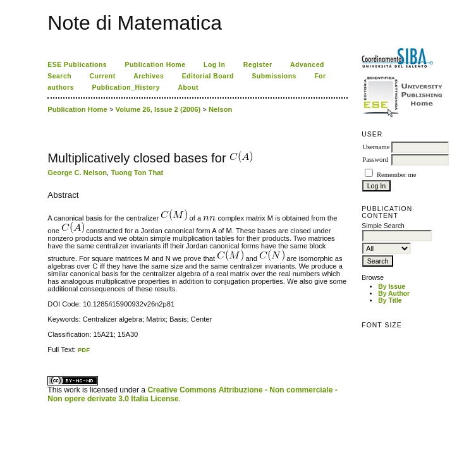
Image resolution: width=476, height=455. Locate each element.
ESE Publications (77, 65)
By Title (390, 300)
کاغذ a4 (48, 354)
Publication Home (156, 65)
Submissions (274, 76)
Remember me (396, 175)
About (188, 88)
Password (375, 160)
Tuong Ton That (137, 173)
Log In (214, 65)
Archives (149, 76)
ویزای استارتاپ (51, 354)
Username (376, 147)
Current (103, 76)
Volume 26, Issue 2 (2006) (158, 109)
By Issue (392, 287)
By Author (394, 294)
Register (258, 65)
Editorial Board (208, 76)
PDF (84, 350)
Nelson (220, 109)
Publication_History (126, 88)
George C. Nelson (77, 173)
